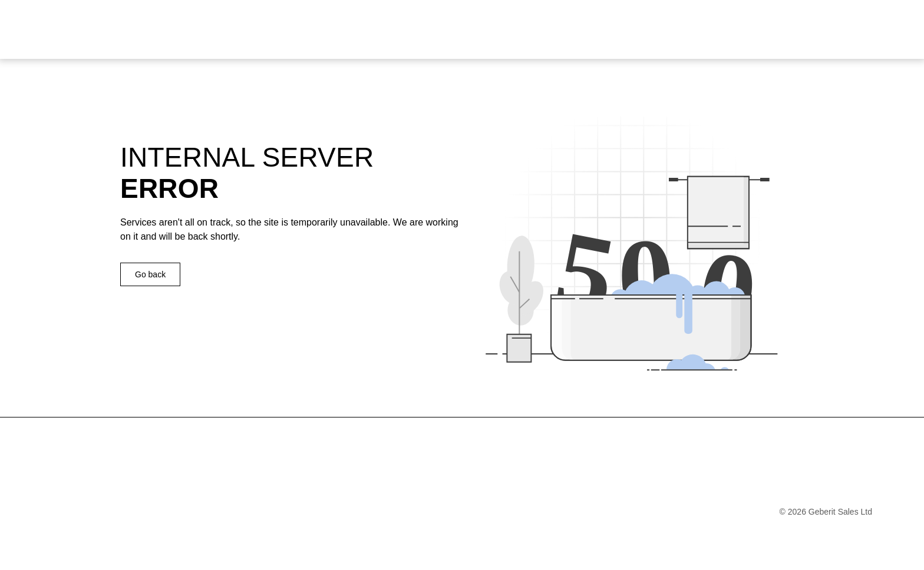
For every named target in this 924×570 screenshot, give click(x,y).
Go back (150, 274)
